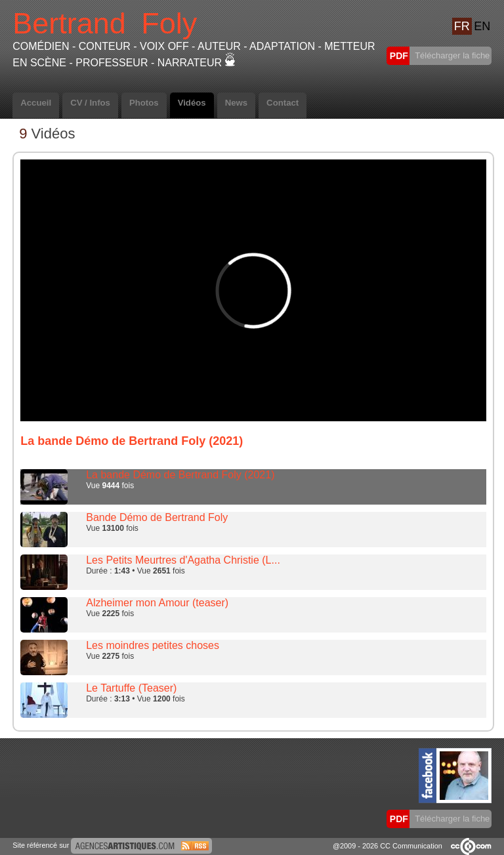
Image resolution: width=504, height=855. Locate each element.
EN (482, 26)
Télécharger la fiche (451, 55)
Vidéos (192, 103)
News (236, 103)
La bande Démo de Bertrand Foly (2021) (180, 475)
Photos (144, 103)
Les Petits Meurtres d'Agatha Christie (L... (183, 560)
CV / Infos (90, 103)
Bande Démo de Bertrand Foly (157, 517)
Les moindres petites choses (153, 645)
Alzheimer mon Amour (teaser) (157, 603)
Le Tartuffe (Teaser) (131, 688)
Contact (283, 103)
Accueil (36, 103)
